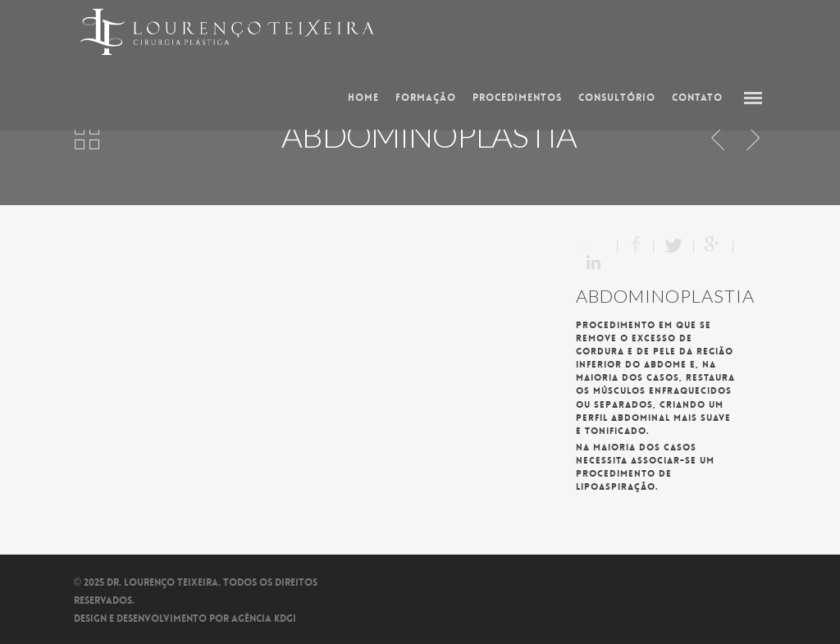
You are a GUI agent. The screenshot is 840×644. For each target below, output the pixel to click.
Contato (697, 98)
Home (363, 98)
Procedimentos (517, 98)
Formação (426, 98)
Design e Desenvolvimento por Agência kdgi (185, 619)
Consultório (617, 98)
